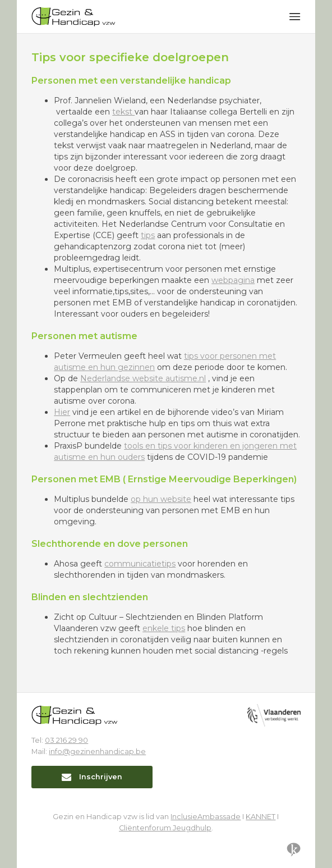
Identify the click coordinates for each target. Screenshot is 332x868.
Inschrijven (92, 777)
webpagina (233, 280)
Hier (62, 412)
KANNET (260, 817)
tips (148, 235)
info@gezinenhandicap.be (97, 751)
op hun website (161, 499)
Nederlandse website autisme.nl (143, 378)
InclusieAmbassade (206, 817)
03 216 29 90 (66, 740)
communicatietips (140, 564)
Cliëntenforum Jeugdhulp (165, 828)
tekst (123, 112)
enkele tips (164, 628)
